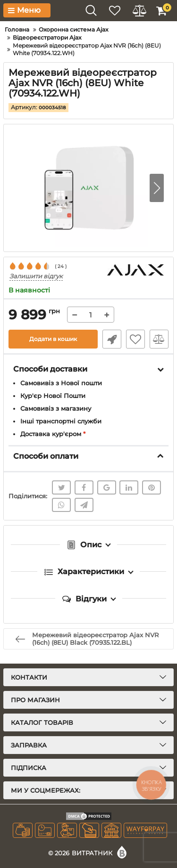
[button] (157, 188)
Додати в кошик (53, 339)
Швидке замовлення (112, 339)
